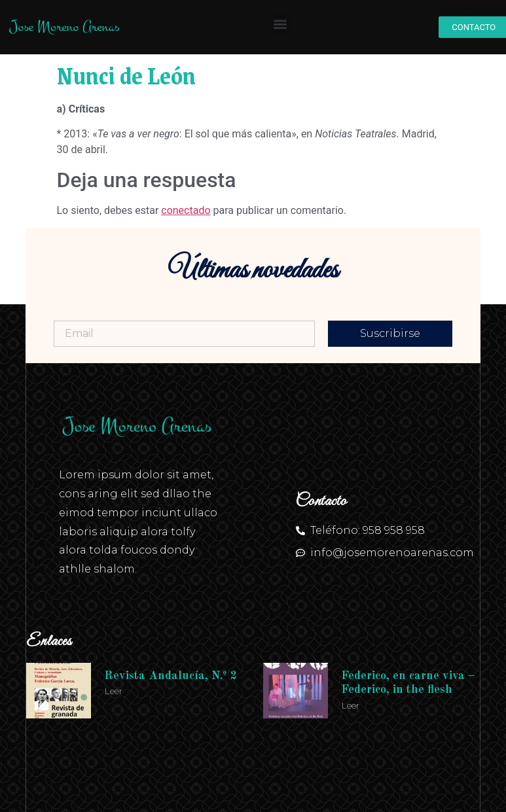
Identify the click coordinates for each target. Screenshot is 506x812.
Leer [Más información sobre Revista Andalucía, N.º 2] (113, 691)
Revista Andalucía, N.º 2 (171, 676)
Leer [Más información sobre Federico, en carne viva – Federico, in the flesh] (350, 705)
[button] (280, 24)
